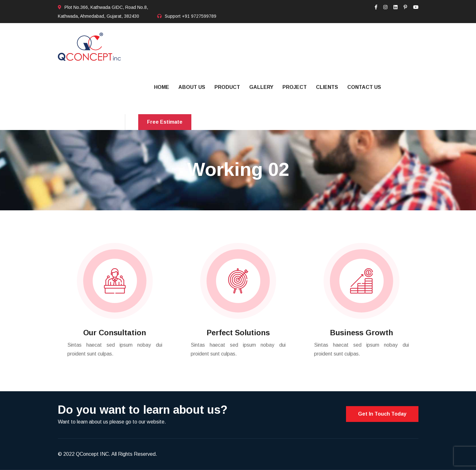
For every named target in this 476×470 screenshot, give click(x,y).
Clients (327, 87)
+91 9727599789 (199, 16)
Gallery (261, 87)
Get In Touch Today (382, 414)
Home (162, 87)
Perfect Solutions (238, 333)
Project (295, 87)
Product (227, 87)
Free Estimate (165, 122)
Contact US (364, 87)
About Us (192, 87)
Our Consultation (115, 333)
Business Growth (362, 333)
